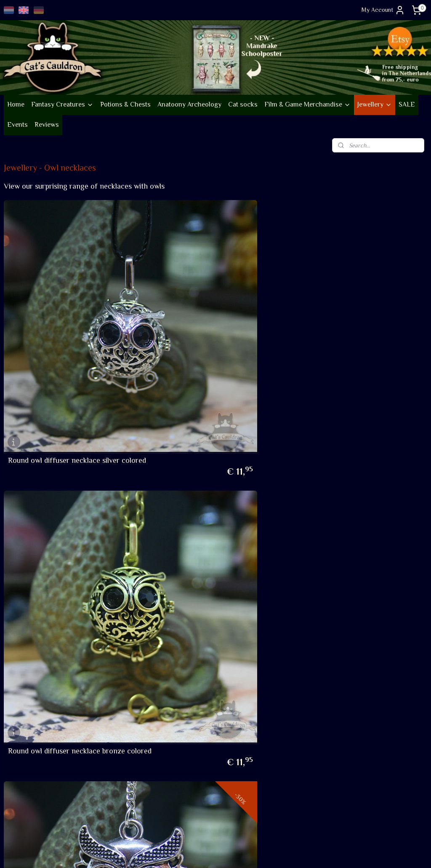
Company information (31, 690)
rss (206, 852)
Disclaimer (17, 804)
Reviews (47, 125)
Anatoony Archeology (189, 104)
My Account (383, 10)
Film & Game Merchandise (307, 104)
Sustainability (25, 709)
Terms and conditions (31, 767)
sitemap (191, 852)
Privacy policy (22, 795)
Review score (165, 767)
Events (17, 125)
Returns (14, 785)
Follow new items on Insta (181, 681)
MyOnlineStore (297, 852)
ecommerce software (234, 852)
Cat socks (243, 104)
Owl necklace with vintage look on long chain (351, 339)
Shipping (14, 776)
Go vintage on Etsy (28, 720)
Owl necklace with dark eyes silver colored (208, 512)
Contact (14, 814)
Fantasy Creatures (62, 104)
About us (15, 681)
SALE (407, 104)
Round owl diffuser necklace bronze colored (210, 339)
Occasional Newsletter (176, 713)
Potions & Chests (125, 104)
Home (16, 104)
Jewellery (375, 104)
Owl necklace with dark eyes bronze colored (67, 512)
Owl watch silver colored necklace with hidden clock (359, 512)
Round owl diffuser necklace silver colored (64, 339)
